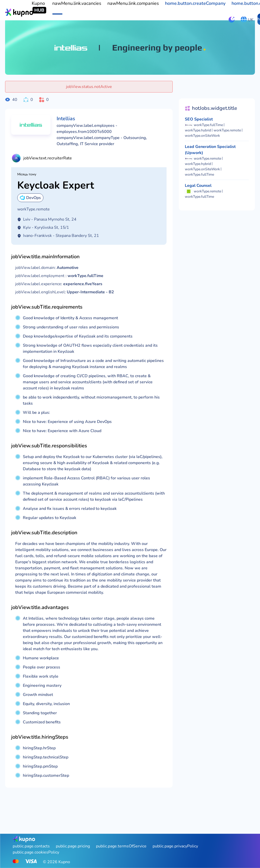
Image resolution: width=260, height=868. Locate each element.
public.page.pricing (73, 846)
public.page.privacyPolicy (175, 846)
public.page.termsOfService (121, 846)
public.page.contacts (31, 846)
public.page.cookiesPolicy (36, 852)
